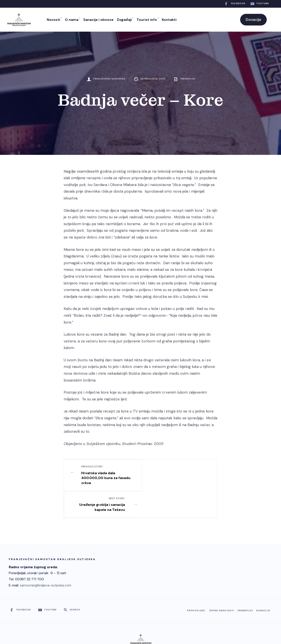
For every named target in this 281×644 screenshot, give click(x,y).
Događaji (124, 20)
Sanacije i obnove (98, 20)
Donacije (253, 20)
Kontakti (169, 20)
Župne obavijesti (222, 583)
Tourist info (147, 20)
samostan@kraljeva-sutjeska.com (46, 558)
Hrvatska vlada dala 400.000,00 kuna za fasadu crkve (106, 475)
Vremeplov (188, 79)
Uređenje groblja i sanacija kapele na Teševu (176, 473)
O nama (72, 20)
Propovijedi (196, 583)
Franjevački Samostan (109, 79)
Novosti (53, 20)
